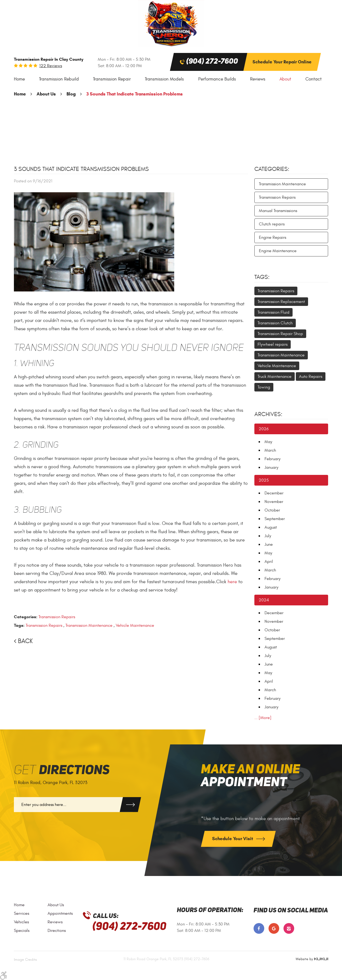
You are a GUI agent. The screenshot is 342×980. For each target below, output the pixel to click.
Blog (71, 94)
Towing (264, 387)
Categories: (272, 169)
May (268, 442)
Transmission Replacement (281, 302)
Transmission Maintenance (89, 625)
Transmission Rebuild (59, 79)
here (232, 582)
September (275, 519)
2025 (264, 480)
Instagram (289, 928)
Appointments (60, 913)
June (269, 544)
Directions (57, 931)
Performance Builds (217, 79)
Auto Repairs (311, 376)
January (271, 467)
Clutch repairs (272, 224)
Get (62, 770)
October (272, 510)
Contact (314, 79)
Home (19, 79)
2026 (264, 429)
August (271, 527)
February (273, 459)
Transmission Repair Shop (280, 334)
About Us (46, 94)
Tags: (262, 277)
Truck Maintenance (275, 376)
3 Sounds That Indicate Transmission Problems (135, 94)
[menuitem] (19, 79)
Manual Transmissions (278, 211)
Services (22, 913)
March (270, 450)
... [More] (263, 718)
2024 (264, 600)
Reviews (258, 79)
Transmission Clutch (275, 323)
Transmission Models (164, 79)
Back (25, 641)
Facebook (259, 928)
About (285, 79)
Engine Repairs (273, 237)
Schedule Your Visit (233, 839)
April (269, 562)
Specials (22, 931)
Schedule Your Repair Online (282, 62)
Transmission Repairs (57, 617)
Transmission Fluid (273, 312)
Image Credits (25, 960)
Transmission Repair (112, 79)
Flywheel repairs (273, 344)
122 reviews (51, 66)
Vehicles (21, 922)
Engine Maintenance (278, 251)
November (274, 502)
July (268, 536)
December (274, 493)
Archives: (268, 414)
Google (274, 928)
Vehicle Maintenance (135, 625)
